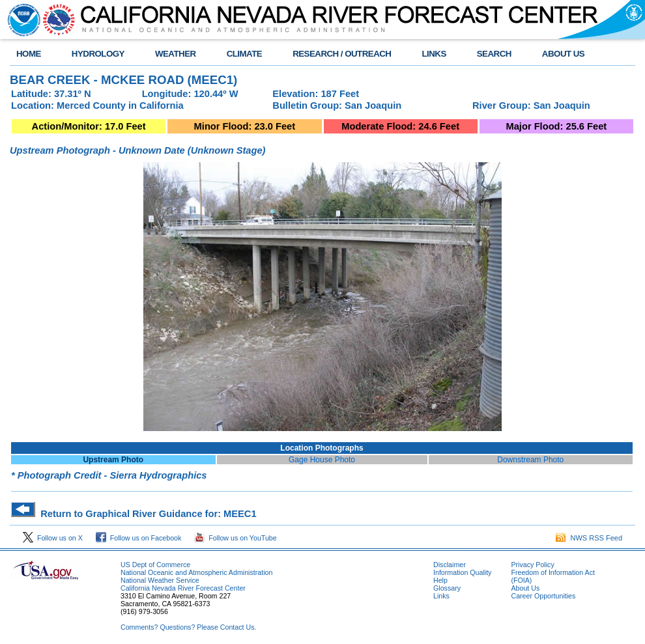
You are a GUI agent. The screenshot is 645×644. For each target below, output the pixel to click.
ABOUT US (563, 54)
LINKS (434, 54)
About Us (525, 588)
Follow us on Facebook (139, 538)
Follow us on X (53, 538)
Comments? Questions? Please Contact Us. (188, 627)
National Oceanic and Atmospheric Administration (196, 572)
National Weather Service (160, 580)
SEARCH (494, 54)
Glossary (447, 588)
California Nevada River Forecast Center (183, 588)
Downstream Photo (530, 460)
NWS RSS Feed (589, 538)
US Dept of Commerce (155, 565)
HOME (29, 54)
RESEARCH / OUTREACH (342, 54)
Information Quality (462, 572)
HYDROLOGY (98, 54)
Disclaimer (450, 565)
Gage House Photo (322, 460)
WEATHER (176, 54)
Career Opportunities (543, 596)
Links (441, 596)
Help (440, 580)
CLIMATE (245, 54)
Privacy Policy (532, 565)
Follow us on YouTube (235, 538)
